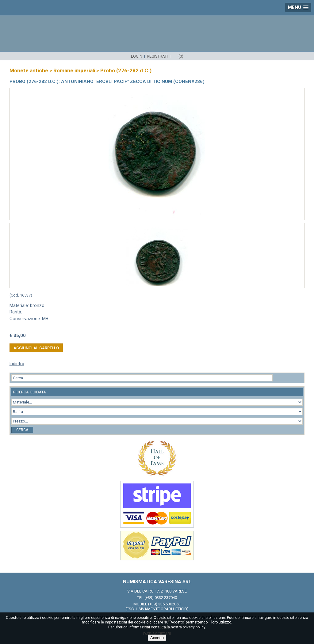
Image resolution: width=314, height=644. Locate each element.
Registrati (157, 56)
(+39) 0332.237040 (161, 598)
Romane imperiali (74, 70)
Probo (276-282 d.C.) (126, 70)
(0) (181, 56)
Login (137, 56)
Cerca (22, 430)
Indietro (17, 364)
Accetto (157, 638)
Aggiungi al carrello (36, 348)
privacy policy (194, 627)
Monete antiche (29, 70)
